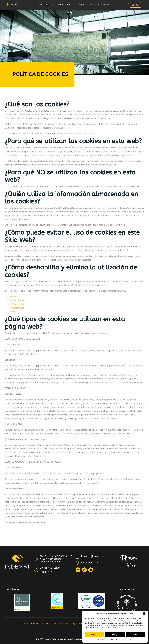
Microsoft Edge (17, 308)
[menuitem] (107, 5)
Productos (61, 5)
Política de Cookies (103, 640)
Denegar (115, 634)
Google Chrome (17, 300)
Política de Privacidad (118, 640)
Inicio (40, 5)
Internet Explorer (18, 304)
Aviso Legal (71, 624)
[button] (144, 614)
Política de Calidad (55, 624)
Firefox (13, 297)
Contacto (98, 5)
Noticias (90, 5)
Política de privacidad (34, 624)
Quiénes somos (50, 5)
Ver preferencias (136, 634)
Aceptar (94, 634)
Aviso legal (130, 640)
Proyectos (70, 5)
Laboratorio (81, 5)
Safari (13, 312)
